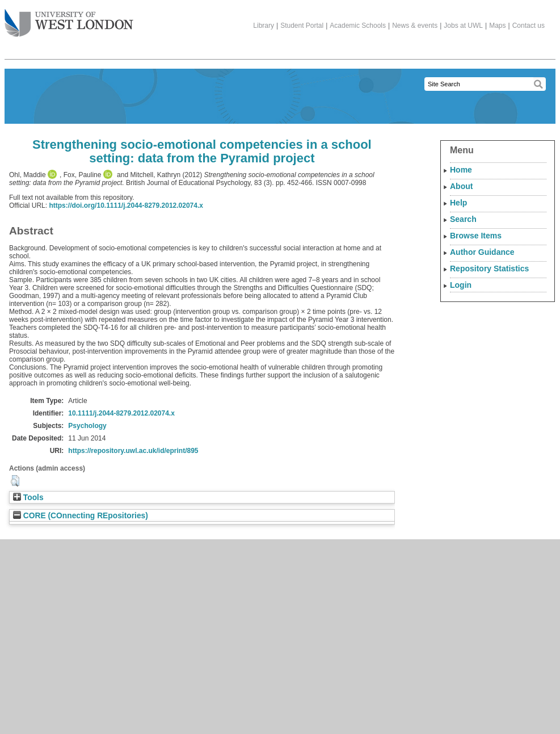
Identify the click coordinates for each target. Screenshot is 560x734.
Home (461, 170)
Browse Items (476, 236)
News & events (415, 26)
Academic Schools (358, 26)
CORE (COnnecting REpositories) (81, 516)
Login (461, 285)
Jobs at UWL (463, 26)
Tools (28, 498)
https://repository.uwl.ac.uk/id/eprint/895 (133, 451)
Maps (497, 26)
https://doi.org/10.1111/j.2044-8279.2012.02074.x (126, 205)
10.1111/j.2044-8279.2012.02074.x (121, 413)
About (461, 186)
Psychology (87, 426)
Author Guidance (482, 252)
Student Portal (302, 26)
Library (264, 26)
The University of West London (69, 19)
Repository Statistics (489, 269)
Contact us (529, 26)
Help (458, 203)
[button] (15, 481)
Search (463, 219)
